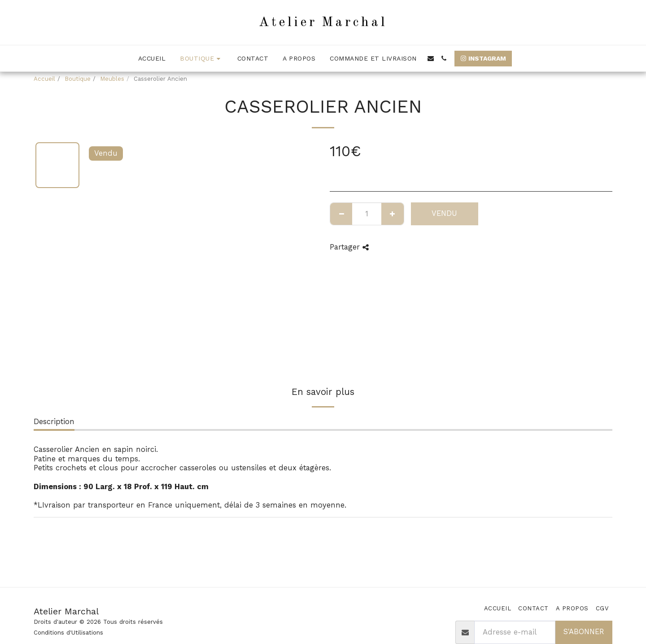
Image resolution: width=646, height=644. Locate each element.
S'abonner (584, 632)
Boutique (78, 79)
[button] (431, 58)
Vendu (444, 213)
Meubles (112, 79)
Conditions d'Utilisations (68, 633)
